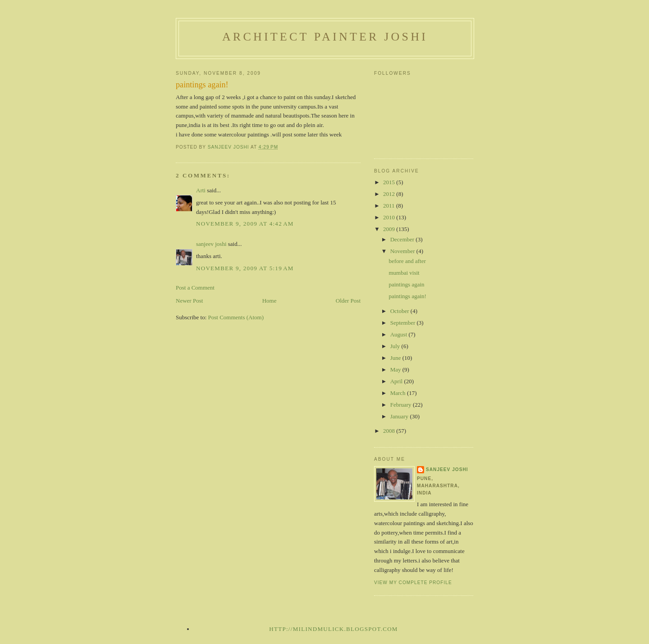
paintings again (406, 284)
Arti (201, 190)
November (403, 251)
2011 (390, 206)
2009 (390, 229)
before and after (407, 261)
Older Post (348, 301)
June (396, 358)
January (400, 416)
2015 (390, 182)
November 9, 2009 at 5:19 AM (245, 268)
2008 (390, 431)
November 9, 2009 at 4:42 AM (245, 224)
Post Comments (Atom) (236, 317)
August (400, 334)
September (404, 323)
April (397, 381)
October (400, 311)
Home (270, 301)
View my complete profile (413, 583)
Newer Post (189, 301)
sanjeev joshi (211, 244)
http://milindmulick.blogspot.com (333, 629)
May (396, 370)
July (396, 346)
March (399, 393)
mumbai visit (404, 273)
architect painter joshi (325, 37)
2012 (390, 194)
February (402, 405)
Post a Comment (195, 288)
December (403, 239)
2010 (390, 217)
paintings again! (407, 296)
